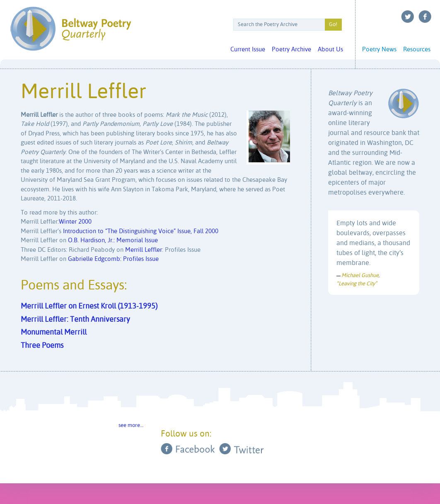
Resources (417, 49)
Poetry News (379, 49)
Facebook (425, 17)
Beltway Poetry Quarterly (71, 29)
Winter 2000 (75, 222)
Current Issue (248, 49)
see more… (131, 426)
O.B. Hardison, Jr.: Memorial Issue (113, 240)
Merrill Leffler (144, 250)
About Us (330, 49)
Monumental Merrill (54, 333)
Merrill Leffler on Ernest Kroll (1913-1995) (89, 306)
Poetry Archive (291, 49)
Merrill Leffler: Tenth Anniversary (75, 320)
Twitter (408, 17)
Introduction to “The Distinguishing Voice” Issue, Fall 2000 (141, 231)
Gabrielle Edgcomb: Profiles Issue (113, 259)
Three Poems (42, 346)
